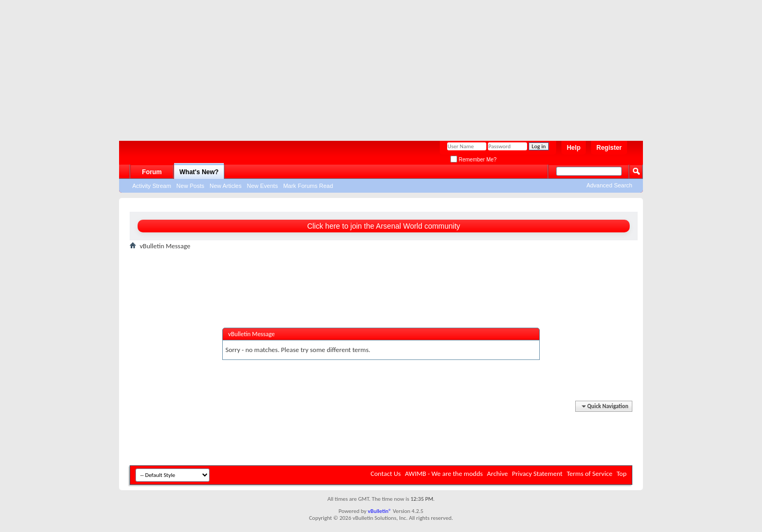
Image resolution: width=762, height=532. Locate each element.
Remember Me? (473, 160)
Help (574, 148)
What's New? (199, 172)
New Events (262, 186)
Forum (152, 172)
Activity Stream (152, 186)
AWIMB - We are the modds (444, 474)
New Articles (226, 186)
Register (609, 148)
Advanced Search (609, 185)
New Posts (190, 186)
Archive (497, 474)
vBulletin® (380, 511)
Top (622, 474)
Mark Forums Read (308, 186)
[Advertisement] (376, 66)
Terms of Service (589, 474)
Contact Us (385, 474)
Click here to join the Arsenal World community (383, 226)
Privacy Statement (537, 474)
